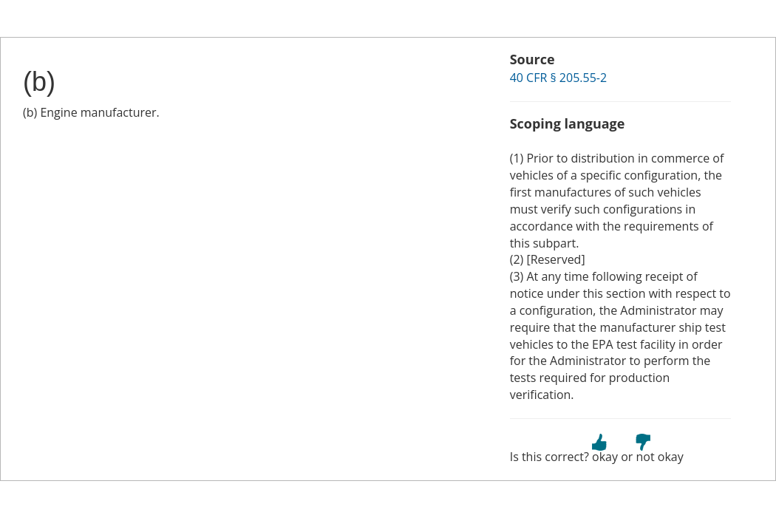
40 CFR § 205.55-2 (558, 78)
